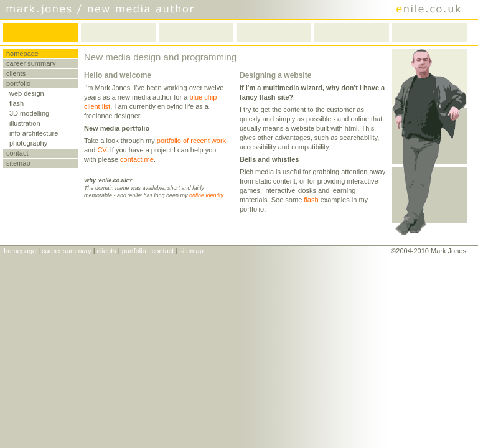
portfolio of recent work (191, 141)
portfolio (18, 83)
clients (16, 73)
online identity (206, 195)
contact (17, 153)
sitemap (18, 163)
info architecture (34, 133)
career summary (31, 63)
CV (101, 150)
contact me (137, 159)
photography (28, 143)
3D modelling (29, 113)
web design (27, 93)
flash (16, 103)
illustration (25, 123)
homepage (22, 54)
